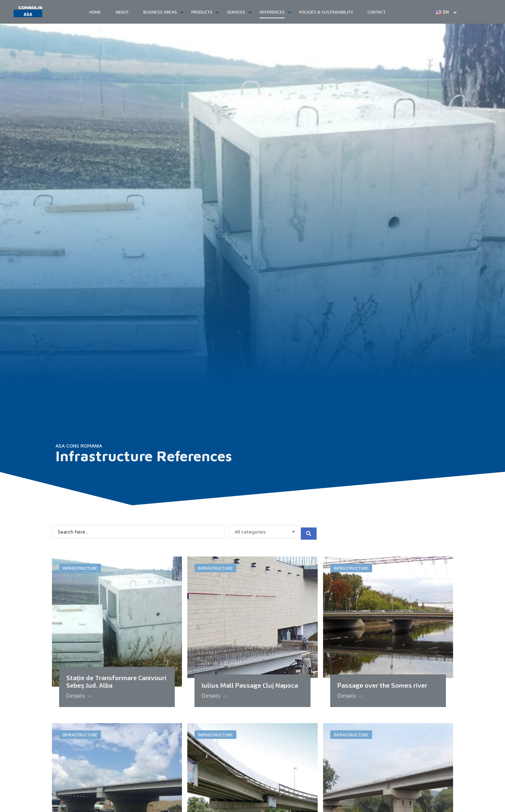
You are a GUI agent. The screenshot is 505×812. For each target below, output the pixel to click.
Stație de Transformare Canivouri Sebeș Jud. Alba (116, 680)
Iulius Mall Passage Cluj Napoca (250, 683)
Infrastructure (80, 566)
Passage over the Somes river (382, 683)
